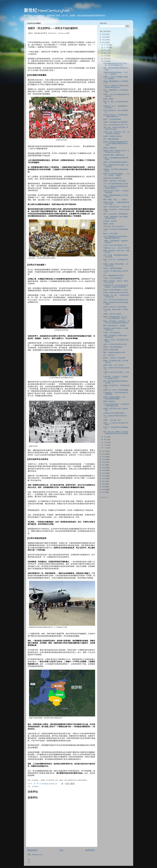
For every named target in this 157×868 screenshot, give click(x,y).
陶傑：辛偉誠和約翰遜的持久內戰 (114, 353)
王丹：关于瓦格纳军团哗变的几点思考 (116, 184)
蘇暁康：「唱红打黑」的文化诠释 (114, 358)
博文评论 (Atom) (37, 855)
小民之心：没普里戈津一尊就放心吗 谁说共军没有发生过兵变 (116, 86)
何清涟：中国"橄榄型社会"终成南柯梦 (115, 122)
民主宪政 (35, 787)
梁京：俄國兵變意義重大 (111, 139)
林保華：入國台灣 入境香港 (112, 314)
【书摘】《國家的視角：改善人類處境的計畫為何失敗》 (116, 217)
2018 (104, 462)
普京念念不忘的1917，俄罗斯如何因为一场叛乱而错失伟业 (116, 116)
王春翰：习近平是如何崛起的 (113, 278)
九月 (105, 53)
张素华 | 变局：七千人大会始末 (113, 365)
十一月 (106, 48)
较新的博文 (33, 850)
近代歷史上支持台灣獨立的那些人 (114, 413)
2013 (104, 476)
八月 (105, 56)
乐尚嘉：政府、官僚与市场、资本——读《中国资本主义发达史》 (116, 133)
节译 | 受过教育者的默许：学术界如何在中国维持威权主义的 (116, 405)
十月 (105, 50)
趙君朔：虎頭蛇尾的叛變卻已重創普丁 (116, 162)
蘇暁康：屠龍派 (108, 99)
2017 (104, 465)
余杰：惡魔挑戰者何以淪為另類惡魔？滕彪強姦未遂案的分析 (116, 237)
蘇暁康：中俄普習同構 (111, 350)
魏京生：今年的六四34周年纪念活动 (115, 344)
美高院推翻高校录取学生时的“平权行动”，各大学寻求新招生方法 (115, 64)
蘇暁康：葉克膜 (108, 224)
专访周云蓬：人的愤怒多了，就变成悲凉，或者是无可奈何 (116, 377)
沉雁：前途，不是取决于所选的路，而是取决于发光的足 (116, 128)
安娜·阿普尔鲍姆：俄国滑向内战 (114, 155)
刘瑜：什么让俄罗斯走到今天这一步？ (116, 125)
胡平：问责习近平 (109, 355)
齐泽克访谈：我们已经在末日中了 (114, 227)
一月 (105, 448)
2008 (104, 490)
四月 (105, 440)
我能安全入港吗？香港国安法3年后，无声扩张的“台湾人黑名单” (116, 152)
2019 (104, 459)
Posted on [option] (64, 33)
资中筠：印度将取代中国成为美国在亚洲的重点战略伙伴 (116, 187)
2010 (104, 484)
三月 (105, 442)
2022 (104, 451)
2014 (104, 473)
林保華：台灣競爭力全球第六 (113, 136)
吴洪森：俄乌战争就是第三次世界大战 (116, 293)
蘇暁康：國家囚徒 (109, 401)
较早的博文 (90, 850)
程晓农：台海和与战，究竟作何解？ (115, 181)
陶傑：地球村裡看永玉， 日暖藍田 (114, 326)
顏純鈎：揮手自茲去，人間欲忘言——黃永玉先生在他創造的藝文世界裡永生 (116, 322)
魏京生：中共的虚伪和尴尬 (112, 119)
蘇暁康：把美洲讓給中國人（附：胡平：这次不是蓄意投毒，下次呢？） (116, 318)
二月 (105, 445)
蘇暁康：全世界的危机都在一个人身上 (116, 290)
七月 (105, 59)
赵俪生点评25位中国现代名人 (113, 178)
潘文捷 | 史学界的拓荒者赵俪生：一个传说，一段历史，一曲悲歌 (116, 175)
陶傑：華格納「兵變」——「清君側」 (116, 200)
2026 (104, 34)
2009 (104, 487)
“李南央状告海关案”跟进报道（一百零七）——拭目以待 (115, 73)
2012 (104, 479)
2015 (104, 470)
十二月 (106, 45)
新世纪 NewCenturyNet (47, 10)
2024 (104, 40)
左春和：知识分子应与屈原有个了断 (115, 245)
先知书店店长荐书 (40, 33)
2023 (104, 42)
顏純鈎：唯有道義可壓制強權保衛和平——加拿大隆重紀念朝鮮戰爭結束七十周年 (116, 144)
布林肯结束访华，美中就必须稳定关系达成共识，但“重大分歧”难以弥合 (116, 286)
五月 (105, 437)
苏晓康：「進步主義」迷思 (112, 420)
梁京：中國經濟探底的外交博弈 (114, 276)
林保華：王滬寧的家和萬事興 (113, 268)
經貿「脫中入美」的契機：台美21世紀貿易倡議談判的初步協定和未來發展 (116, 433)
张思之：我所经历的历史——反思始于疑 (116, 207)
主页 (61, 850)
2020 (104, 457)
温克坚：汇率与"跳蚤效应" (112, 333)
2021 (104, 454)
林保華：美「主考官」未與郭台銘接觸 (116, 390)
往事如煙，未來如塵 (110, 221)
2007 (104, 492)
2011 (104, 481)
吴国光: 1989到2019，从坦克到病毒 (115, 307)
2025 (104, 37)
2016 (104, 468)
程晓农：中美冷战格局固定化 (113, 347)
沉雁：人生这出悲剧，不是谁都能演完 (116, 214)
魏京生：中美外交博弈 (111, 234)
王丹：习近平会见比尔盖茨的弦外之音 (116, 300)
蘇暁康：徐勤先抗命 (110, 148)
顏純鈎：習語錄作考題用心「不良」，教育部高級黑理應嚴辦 (116, 398)
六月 (105, 61)
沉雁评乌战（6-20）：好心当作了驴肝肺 (116, 248)
